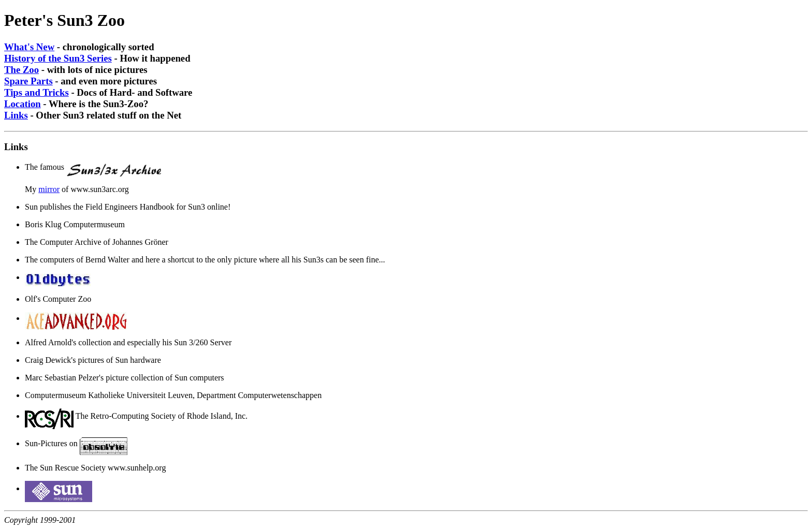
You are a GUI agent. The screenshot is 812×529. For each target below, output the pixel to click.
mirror (49, 189)
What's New (29, 47)
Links (16, 115)
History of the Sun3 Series (58, 58)
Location (23, 104)
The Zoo (21, 70)
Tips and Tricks (37, 92)
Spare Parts (28, 81)
